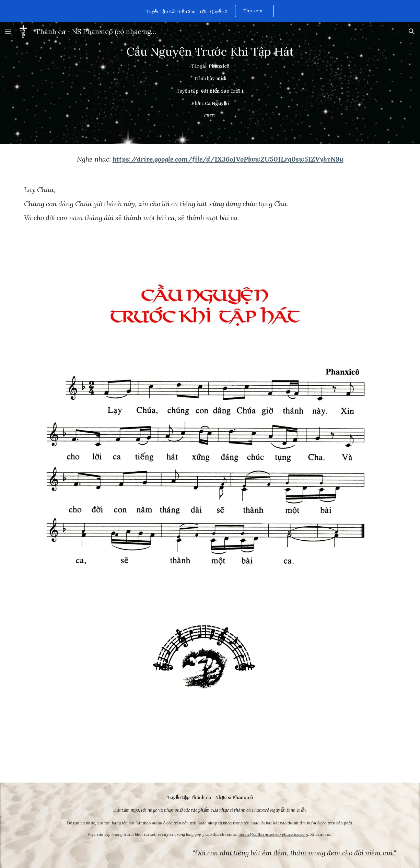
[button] (8, 31)
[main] (210, 83)
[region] (210, 11)
